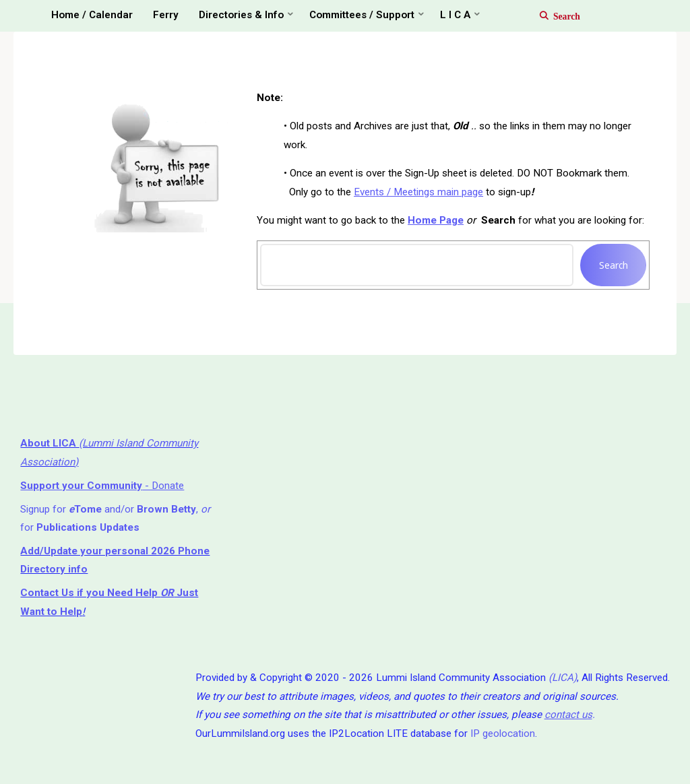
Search (614, 265)
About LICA (50, 443)
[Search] (553, 15)
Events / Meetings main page (418, 192)
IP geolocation (503, 733)
